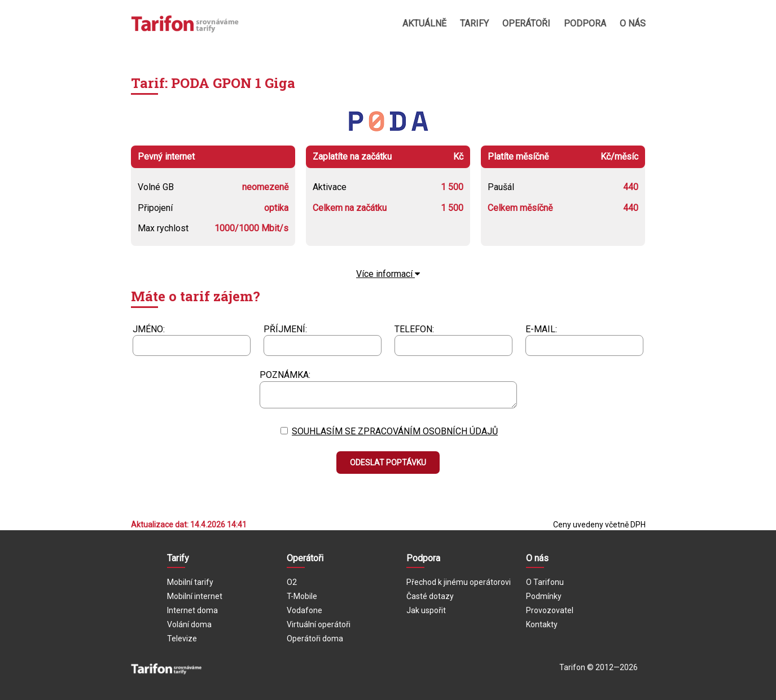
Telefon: (414, 329)
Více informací (388, 274)
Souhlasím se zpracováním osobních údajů (395, 431)
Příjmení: (285, 329)
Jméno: (149, 329)
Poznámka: (285, 375)
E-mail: (541, 329)
